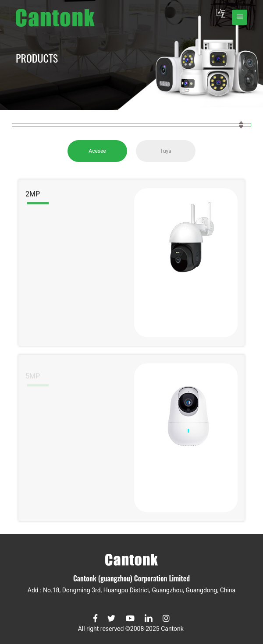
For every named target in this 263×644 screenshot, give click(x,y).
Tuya (165, 151)
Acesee (97, 151)
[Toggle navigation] (240, 17)
